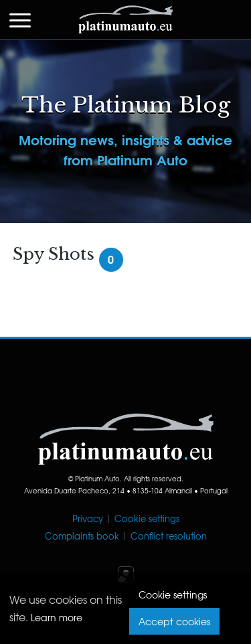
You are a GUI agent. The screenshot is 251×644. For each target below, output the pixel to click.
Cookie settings (147, 518)
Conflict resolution (169, 536)
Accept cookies (174, 621)
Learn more (57, 617)
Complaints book (82, 536)
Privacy (88, 518)
